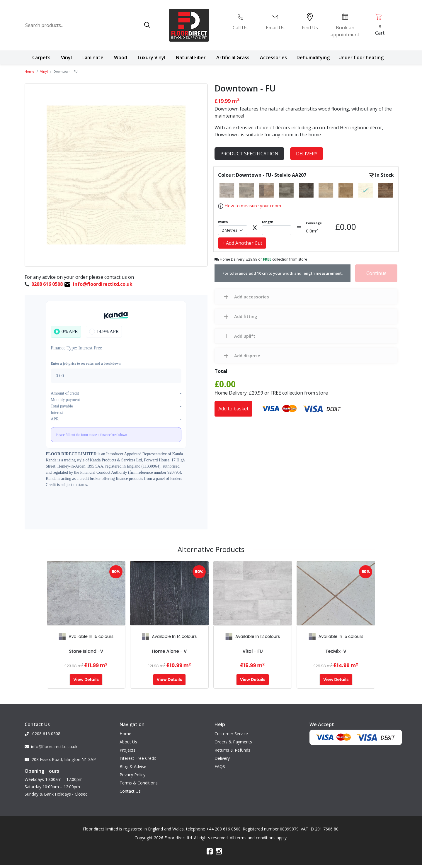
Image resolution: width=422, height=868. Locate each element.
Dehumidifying (313, 57)
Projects (127, 749)
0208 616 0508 (42, 732)
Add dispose (247, 356)
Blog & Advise (133, 765)
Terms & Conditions (139, 781)
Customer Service (231, 732)
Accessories (273, 57)
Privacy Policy (132, 773)
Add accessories (252, 297)
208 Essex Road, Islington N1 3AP (60, 758)
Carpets (41, 57)
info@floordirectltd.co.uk (51, 745)
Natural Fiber (191, 57)
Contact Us (130, 790)
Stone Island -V (86, 651)
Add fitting (246, 316)
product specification (249, 154)
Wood (121, 57)
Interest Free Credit (138, 757)
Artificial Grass (233, 57)
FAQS (220, 765)
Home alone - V (169, 651)
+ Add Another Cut (242, 243)
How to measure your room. (253, 205)
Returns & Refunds (232, 749)
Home (29, 71)
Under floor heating (361, 57)
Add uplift (245, 336)
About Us (128, 740)
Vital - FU (252, 651)
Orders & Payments (233, 740)
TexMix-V (336, 651)
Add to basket (233, 409)
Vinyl (66, 57)
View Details (86, 680)
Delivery (307, 154)
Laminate (93, 57)
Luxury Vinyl (152, 57)
